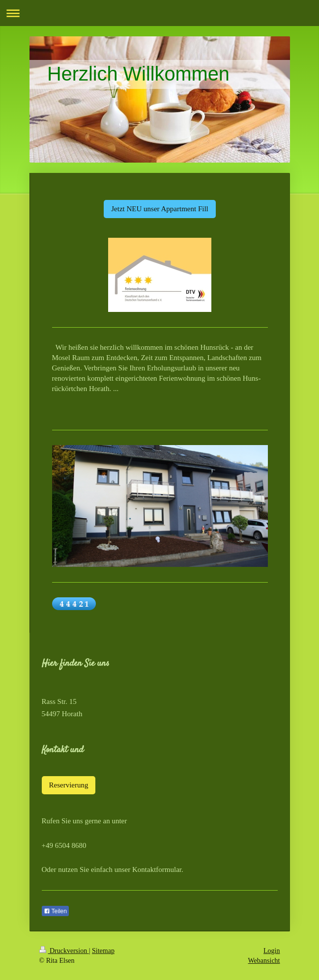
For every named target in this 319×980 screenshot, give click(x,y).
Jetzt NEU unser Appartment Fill (159, 209)
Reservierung (69, 785)
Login (272, 951)
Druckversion (64, 951)
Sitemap (103, 951)
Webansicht (264, 961)
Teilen (55, 911)
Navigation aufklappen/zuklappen (159, 13)
